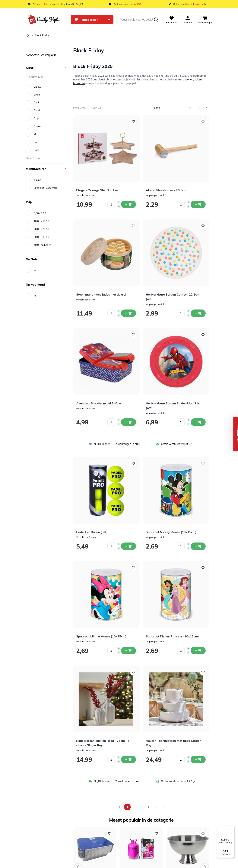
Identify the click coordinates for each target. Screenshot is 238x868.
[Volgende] (163, 807)
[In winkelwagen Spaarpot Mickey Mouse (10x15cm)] (198, 546)
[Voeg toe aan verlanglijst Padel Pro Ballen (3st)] (133, 463)
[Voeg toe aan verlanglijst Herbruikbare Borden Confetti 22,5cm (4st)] (203, 226)
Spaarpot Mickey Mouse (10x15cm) (171, 532)
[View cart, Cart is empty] (205, 20)
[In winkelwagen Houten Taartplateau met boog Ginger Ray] (198, 759)
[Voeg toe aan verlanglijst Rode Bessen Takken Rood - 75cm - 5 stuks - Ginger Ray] (133, 672)
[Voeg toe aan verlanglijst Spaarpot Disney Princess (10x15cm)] (203, 568)
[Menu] (232, 828)
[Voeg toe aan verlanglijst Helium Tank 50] (156, 834)
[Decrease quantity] (119, 206)
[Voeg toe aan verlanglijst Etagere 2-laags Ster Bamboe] (133, 121)
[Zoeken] (156, 20)
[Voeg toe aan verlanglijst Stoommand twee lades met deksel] (133, 226)
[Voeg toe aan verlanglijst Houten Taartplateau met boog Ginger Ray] (203, 672)
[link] (120, 807)
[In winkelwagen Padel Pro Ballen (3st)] (129, 546)
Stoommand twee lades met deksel (101, 294)
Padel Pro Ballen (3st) (92, 532)
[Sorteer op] (172, 108)
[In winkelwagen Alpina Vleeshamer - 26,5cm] (198, 204)
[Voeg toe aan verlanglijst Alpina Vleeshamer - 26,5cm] (203, 121)
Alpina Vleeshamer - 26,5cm (166, 190)
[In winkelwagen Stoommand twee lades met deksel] (129, 313)
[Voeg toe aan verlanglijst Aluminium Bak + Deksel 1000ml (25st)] (110, 834)
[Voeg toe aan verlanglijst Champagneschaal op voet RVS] (203, 834)
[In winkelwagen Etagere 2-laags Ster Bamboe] (129, 204)
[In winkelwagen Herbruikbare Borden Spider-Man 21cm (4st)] (198, 422)
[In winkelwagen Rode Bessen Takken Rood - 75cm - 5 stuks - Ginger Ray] (129, 759)
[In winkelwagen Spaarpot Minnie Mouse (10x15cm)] (129, 651)
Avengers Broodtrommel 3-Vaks (99, 403)
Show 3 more (33, 158)
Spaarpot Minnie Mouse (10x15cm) (101, 636)
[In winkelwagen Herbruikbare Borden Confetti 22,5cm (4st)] (198, 313)
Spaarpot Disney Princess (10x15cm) (172, 636)
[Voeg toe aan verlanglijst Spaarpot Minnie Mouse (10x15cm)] (133, 568)
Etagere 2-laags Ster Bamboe (97, 190)
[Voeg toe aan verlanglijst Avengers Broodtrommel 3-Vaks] (133, 335)
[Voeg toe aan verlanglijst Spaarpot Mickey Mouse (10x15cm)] (203, 463)
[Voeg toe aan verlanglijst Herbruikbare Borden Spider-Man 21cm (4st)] (203, 335)
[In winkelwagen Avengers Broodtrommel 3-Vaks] (129, 422)
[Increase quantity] (119, 202)
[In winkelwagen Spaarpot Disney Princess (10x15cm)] (198, 651)
